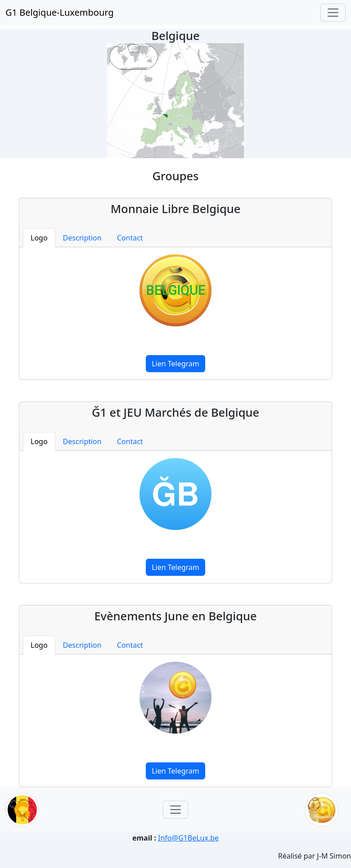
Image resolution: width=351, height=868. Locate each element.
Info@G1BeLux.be (188, 838)
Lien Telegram (175, 364)
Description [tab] (82, 238)
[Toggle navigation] (333, 13)
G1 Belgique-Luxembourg (60, 12)
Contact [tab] (130, 238)
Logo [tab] (39, 238)
